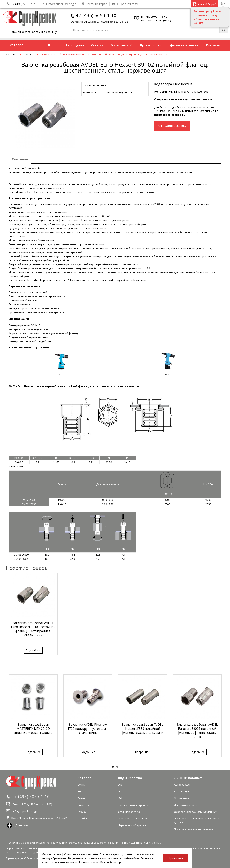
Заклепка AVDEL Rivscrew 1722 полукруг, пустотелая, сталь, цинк (88, 729)
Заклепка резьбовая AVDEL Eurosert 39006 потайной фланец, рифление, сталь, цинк (197, 731)
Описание (20, 159)
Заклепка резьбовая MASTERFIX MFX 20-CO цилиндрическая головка (33, 729)
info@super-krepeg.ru (170, 115)
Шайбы (82, 818)
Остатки (97, 45)
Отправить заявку (172, 126)
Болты (81, 785)
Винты (82, 791)
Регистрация (182, 791)
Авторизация (182, 785)
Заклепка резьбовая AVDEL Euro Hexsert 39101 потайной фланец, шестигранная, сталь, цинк (33, 629)
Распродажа (75, 45)
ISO (120, 798)
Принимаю (176, 858)
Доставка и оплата (184, 45)
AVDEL (28, 54)
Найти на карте (95, 4)
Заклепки (84, 805)
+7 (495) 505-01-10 (24, 4)
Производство (151, 45)
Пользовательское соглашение (194, 829)
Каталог (84, 778)
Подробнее (33, 650)
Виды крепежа (130, 778)
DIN (120, 785)
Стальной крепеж (129, 812)
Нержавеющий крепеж (132, 825)
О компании (121, 45)
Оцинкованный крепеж (132, 818)
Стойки (82, 812)
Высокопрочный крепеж (133, 805)
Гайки (81, 798)
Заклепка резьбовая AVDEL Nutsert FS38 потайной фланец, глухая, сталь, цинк (143, 729)
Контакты (213, 45)
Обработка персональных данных (195, 812)
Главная (10, 54)
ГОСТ (121, 791)
